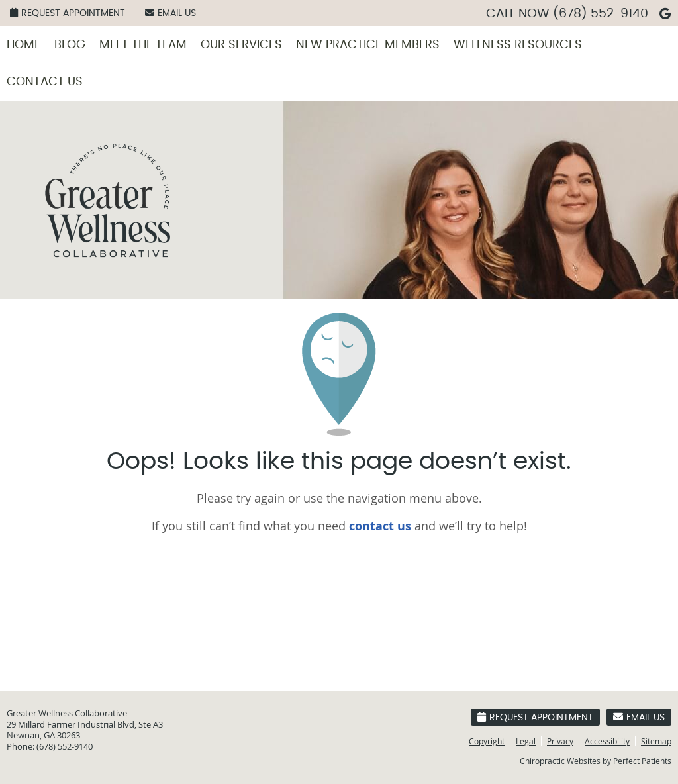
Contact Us (45, 82)
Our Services (241, 45)
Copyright (487, 741)
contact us (380, 526)
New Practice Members (368, 45)
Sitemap (656, 741)
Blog (70, 45)
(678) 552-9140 (601, 14)
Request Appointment (68, 13)
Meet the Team (143, 45)
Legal (526, 741)
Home (24, 45)
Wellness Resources (518, 45)
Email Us (170, 13)
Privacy (560, 741)
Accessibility (607, 741)
